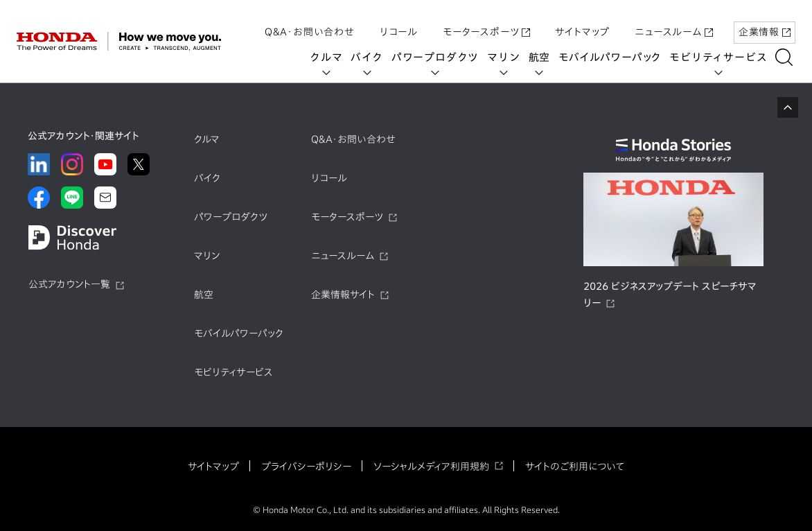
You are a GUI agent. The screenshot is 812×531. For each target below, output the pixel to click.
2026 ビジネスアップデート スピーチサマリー (670, 295)
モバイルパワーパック (613, 57)
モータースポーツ (486, 23)
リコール (399, 23)
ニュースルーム (674, 23)
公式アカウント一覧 (69, 284)
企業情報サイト (343, 295)
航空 (542, 57)
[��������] (787, 57)
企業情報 (765, 23)
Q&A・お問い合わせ (310, 23)
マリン (507, 57)
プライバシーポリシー (306, 467)
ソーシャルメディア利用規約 (431, 467)
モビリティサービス (722, 57)
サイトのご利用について (575, 467)
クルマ (329, 57)
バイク (370, 57)
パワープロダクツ (438, 57)
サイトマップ (582, 23)
